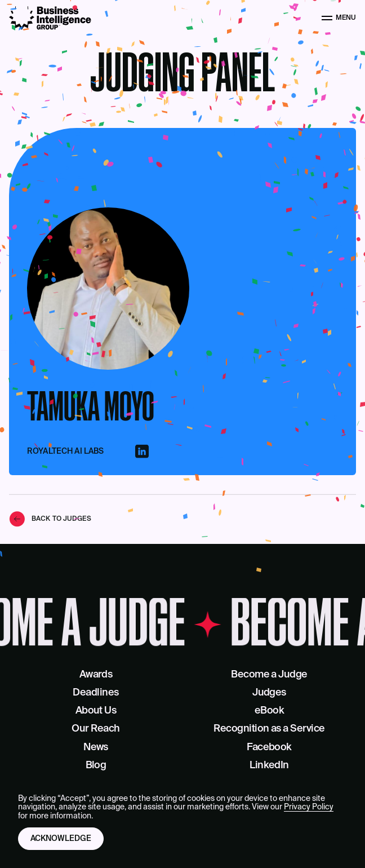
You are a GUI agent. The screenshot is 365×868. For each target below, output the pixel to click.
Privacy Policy (309, 807)
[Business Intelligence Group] (50, 18)
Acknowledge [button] (61, 839)
